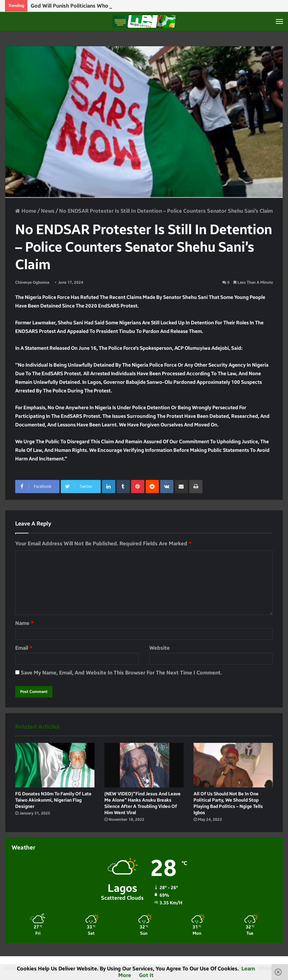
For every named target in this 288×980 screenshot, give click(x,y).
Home (26, 211)
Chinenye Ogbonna (32, 282)
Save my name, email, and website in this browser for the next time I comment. (121, 673)
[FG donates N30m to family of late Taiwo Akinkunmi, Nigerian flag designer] (55, 765)
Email (24, 648)
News (48, 211)
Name (24, 623)
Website (160, 648)
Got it (146, 975)
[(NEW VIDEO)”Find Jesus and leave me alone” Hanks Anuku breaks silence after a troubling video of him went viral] (144, 765)
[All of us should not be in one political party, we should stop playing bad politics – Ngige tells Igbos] (233, 765)
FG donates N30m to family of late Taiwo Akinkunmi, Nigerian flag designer (53, 800)
